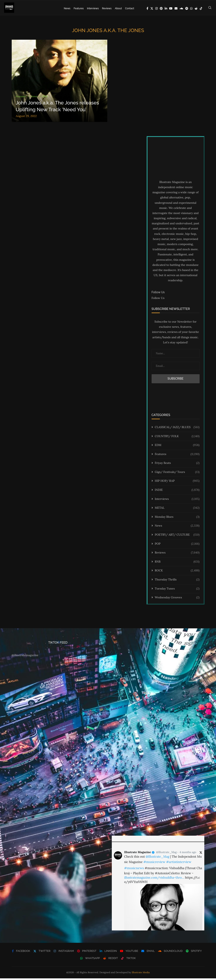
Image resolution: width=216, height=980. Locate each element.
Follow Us (158, 300)
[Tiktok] (201, 8)
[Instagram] (157, 8)
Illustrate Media (141, 974)
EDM (177, 447)
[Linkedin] (166, 8)
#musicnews (134, 870)
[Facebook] (147, 8)
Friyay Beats (177, 465)
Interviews (93, 8)
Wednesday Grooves (177, 599)
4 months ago (188, 854)
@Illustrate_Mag (166, 854)
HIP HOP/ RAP (177, 483)
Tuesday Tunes (177, 590)
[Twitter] (152, 8)
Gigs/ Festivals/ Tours (177, 474)
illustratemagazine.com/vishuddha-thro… (154, 879)
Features (79, 8)
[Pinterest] (161, 8)
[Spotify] (187, 8)
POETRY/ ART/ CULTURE (177, 536)
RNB (177, 563)
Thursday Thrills (177, 581)
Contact (130, 8)
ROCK (177, 572)
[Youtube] (171, 8)
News (67, 8)
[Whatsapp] (191, 8)
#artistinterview (179, 863)
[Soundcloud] (181, 8)
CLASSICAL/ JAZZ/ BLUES (177, 429)
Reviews (107, 8)
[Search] (210, 8)
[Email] (176, 8)
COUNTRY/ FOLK (177, 438)
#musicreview (154, 863)
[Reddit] (196, 8)
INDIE (177, 492)
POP (177, 545)
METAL (177, 510)
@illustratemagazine (25, 657)
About (118, 8)
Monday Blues (177, 518)
